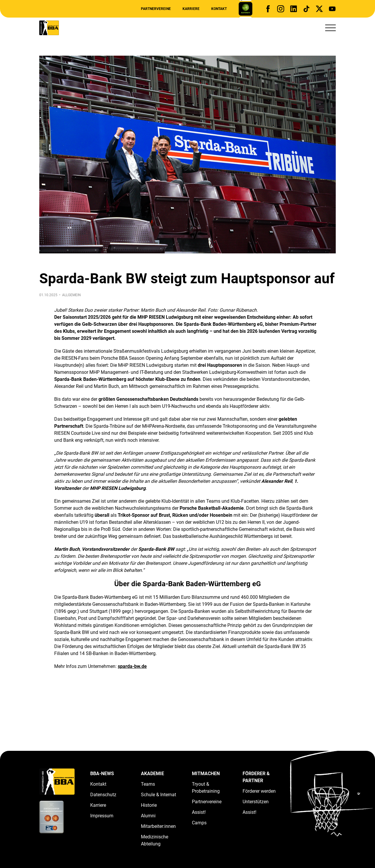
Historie (149, 805)
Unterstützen (256, 802)
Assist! (199, 812)
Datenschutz (103, 795)
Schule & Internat (158, 795)
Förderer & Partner (256, 777)
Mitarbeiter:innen (158, 826)
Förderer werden (259, 791)
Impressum (102, 816)
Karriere (191, 9)
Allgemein (71, 295)
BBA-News (102, 774)
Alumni (148, 816)
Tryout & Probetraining (206, 788)
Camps (199, 823)
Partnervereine (156, 9)
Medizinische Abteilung (155, 840)
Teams (148, 784)
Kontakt (219, 9)
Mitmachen (206, 774)
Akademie (152, 774)
